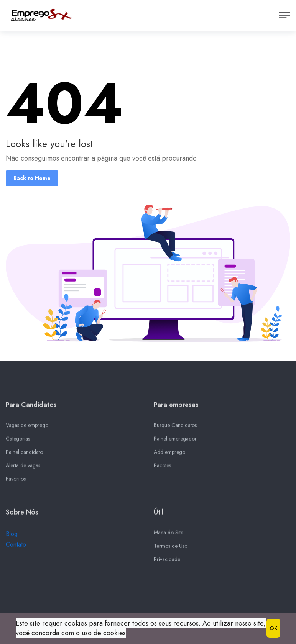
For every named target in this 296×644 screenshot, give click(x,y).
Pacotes (162, 468)
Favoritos (16, 481)
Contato (16, 547)
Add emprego (169, 454)
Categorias (18, 441)
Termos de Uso (171, 548)
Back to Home (32, 178)
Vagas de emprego (27, 428)
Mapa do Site (169, 535)
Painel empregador (175, 441)
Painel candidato (24, 454)
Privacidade (167, 562)
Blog (12, 536)
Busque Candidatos (175, 428)
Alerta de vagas (23, 468)
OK (273, 628)
